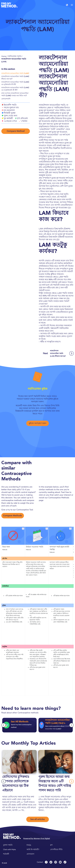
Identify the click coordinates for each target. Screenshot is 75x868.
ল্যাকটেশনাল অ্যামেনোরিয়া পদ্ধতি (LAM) (15, 73)
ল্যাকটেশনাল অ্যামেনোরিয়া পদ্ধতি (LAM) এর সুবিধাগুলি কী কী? (15, 83)
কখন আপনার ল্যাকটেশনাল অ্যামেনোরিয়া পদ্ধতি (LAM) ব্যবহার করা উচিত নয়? (15, 94)
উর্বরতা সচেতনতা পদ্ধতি (35, 547)
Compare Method (16, 131)
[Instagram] (56, 862)
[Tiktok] (65, 862)
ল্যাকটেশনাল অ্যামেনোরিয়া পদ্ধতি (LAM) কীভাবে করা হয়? (15, 78)
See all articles (38, 819)
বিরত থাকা (6, 547)
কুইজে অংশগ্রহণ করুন (38, 423)
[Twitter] (51, 862)
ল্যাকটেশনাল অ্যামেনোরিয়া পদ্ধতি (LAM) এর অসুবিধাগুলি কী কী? (15, 89)
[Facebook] (46, 862)
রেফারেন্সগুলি (6, 99)
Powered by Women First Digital (37, 838)
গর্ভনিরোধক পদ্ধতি (14, 56)
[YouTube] (60, 862)
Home (4, 56)
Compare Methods (13, 516)
